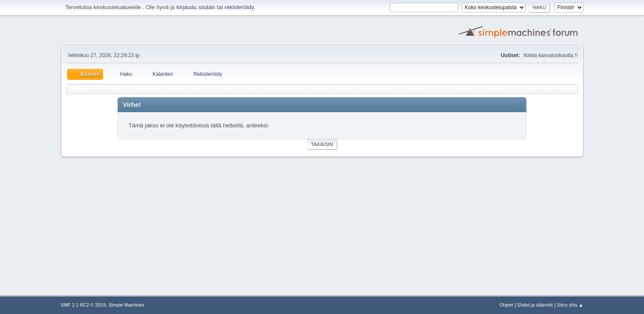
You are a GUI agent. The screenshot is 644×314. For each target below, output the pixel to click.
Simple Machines (126, 305)
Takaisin (322, 144)
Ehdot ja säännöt (535, 305)
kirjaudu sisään (196, 7)
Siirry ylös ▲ (570, 305)
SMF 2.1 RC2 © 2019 (83, 305)
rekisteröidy (239, 7)
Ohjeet (506, 305)
